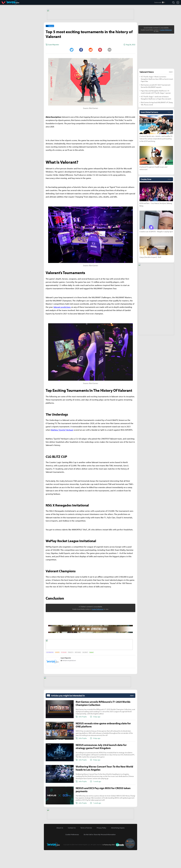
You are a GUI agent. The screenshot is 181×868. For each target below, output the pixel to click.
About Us (60, 846)
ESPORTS (57, 671)
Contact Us (72, 846)
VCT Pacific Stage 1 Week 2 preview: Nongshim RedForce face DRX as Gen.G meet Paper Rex (157, 98)
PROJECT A (71, 671)
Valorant (4, 2)
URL (110, 69)
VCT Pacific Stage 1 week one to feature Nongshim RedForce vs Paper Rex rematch (156, 117)
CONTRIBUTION (50, 671)
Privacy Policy (101, 846)
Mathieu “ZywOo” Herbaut (62, 449)
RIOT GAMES (78, 671)
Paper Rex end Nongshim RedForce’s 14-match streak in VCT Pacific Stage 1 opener (156, 111)
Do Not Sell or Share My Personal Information (100, 852)
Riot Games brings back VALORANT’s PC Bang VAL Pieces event (157, 122)
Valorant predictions (62, 326)
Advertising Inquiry (118, 846)
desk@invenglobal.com (69, 679)
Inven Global (13, 2)
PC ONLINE (64, 671)
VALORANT (85, 671)
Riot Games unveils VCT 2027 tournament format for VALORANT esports (156, 105)
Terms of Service (86, 846)
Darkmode (158, 2)
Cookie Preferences (98, 628)
